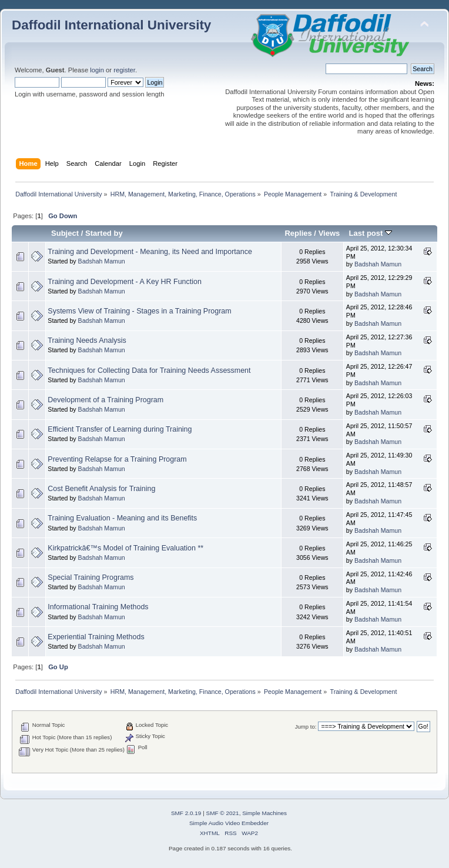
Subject (65, 233)
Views (329, 233)
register (124, 70)
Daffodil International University (111, 25)
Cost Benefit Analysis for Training (101, 489)
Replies (298, 233)
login (97, 70)
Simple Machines (264, 813)
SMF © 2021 (223, 813)
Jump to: (306, 727)
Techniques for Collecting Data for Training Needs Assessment (149, 370)
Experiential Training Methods (96, 637)
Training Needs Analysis (87, 340)
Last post (370, 233)
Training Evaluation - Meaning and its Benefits (122, 518)
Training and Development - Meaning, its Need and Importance (150, 252)
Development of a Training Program (105, 400)
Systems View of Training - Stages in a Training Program (139, 311)
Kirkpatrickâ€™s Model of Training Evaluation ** (125, 548)
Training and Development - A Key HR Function (125, 282)
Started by (104, 233)
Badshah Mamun (102, 261)
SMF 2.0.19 (186, 813)
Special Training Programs (91, 577)
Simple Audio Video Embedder (229, 823)
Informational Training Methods (98, 607)
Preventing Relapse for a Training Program (117, 459)
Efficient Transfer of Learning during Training (120, 429)
